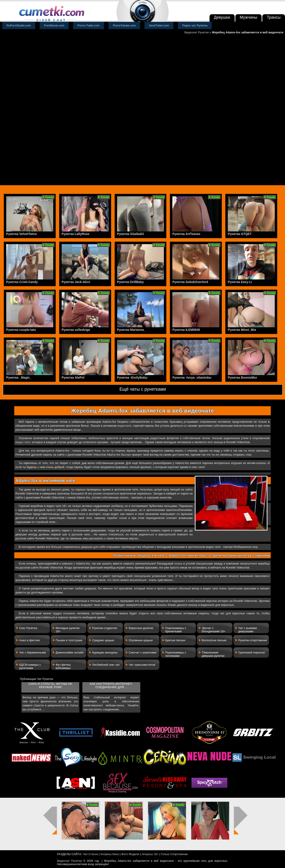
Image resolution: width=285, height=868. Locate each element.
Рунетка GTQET (240, 234)
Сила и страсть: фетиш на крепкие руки (50, 685)
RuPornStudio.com (19, 25)
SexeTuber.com (159, 25)
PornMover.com (54, 25)
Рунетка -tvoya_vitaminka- (192, 378)
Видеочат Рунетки (196, 32)
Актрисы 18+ (150, 854)
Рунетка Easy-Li (240, 282)
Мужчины (249, 17)
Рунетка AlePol (73, 378)
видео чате (23, 442)
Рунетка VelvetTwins (22, 234)
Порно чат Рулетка (195, 25)
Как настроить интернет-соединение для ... (111, 685)
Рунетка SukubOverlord (190, 282)
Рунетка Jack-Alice (76, 282)
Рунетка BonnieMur (242, 378)
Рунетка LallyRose (76, 234)
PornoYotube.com (124, 25)
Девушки (222, 17)
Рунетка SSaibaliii (131, 234)
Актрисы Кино (110, 854)
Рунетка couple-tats (21, 330)
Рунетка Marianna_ (131, 330)
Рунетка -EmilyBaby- (133, 378)
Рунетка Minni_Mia (242, 330)
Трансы (274, 17)
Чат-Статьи (90, 854)
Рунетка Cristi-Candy (22, 282)
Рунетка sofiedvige (76, 330)
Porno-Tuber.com (89, 25)
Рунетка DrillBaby (130, 282)
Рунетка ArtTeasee (186, 234)
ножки (178, 564)
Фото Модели (130, 854)
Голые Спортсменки (174, 854)
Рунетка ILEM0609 (186, 330)
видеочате (125, 426)
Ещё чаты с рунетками (143, 389)
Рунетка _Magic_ (19, 378)
